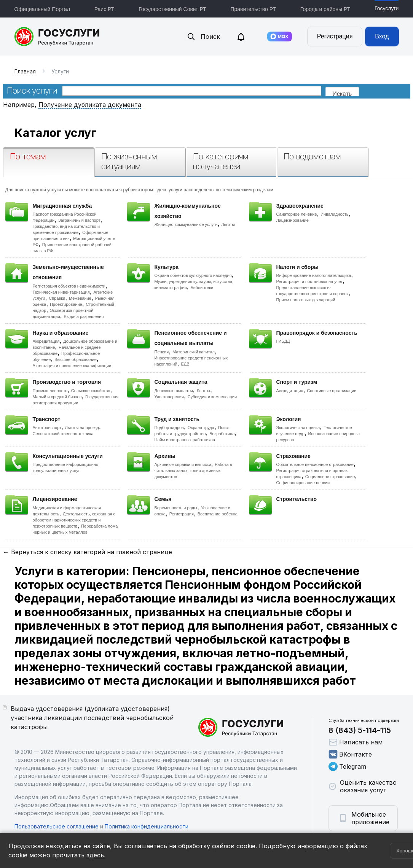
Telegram (347, 766)
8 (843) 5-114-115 (360, 730)
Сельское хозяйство (91, 391)
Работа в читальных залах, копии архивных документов (193, 471)
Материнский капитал (194, 352)
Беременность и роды (176, 508)
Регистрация (335, 36)
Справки (57, 298)
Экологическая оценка (298, 428)
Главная (25, 71)
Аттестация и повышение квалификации (72, 366)
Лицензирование (293, 220)
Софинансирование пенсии (303, 483)
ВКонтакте (350, 754)
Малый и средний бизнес (57, 397)
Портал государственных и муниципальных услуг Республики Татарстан (57, 37)
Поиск (203, 37)
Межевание (80, 298)
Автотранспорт (47, 428)
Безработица (222, 434)
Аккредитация (46, 341)
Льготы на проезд (82, 428)
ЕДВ (185, 364)
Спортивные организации (332, 391)
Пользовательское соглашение (57, 826)
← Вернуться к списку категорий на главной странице (88, 552)
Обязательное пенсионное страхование (315, 464)
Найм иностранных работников (185, 440)
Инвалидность (334, 214)
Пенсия (162, 352)
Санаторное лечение (297, 214)
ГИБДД (283, 341)
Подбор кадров (169, 428)
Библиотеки (202, 288)
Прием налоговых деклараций (306, 300)
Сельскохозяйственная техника (63, 434)
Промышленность (50, 391)
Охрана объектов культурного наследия (193, 275)
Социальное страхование (330, 477)
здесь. (96, 855)
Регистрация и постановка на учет (310, 281)
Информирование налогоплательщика (314, 275)
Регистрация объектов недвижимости (69, 286)
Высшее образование (76, 359)
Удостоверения (169, 397)
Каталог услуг (55, 133)
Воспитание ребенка (218, 514)
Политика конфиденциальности (147, 826)
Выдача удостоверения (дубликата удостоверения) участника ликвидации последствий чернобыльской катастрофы (92, 718)
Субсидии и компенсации (212, 397)
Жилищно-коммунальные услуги (186, 224)
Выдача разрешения (84, 316)
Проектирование (66, 304)
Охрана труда (201, 428)
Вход (382, 36)
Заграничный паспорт (79, 220)
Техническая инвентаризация (61, 292)
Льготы (228, 224)
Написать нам (356, 742)
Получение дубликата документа (90, 105)
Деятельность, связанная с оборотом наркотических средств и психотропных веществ (74, 520)
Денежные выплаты (174, 391)
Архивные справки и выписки (183, 464)
